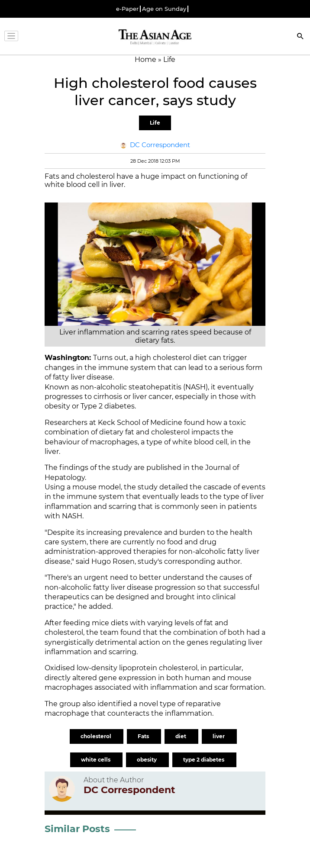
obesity (147, 760)
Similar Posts (77, 829)
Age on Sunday (164, 9)
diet (181, 736)
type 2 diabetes (204, 760)
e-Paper (127, 9)
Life (155, 123)
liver (219, 736)
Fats (144, 736)
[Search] (300, 37)
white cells (96, 760)
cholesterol (97, 736)
